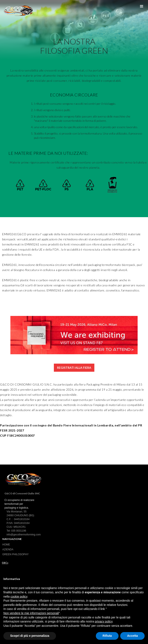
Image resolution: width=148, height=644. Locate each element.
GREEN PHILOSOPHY (15, 554)
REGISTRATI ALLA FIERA (74, 368)
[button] (142, 6)
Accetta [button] (132, 636)
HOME (6, 545)
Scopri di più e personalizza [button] (30, 636)
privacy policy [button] (104, 621)
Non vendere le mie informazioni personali (31, 613)
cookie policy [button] (19, 597)
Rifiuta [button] (107, 636)
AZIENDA (8, 549)
